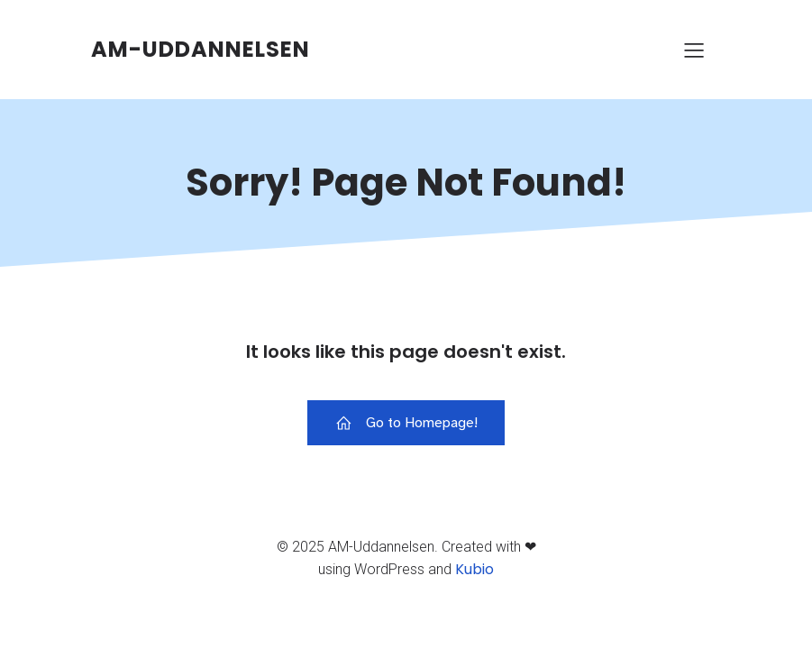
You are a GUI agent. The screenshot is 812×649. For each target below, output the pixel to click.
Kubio (474, 569)
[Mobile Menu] (695, 50)
